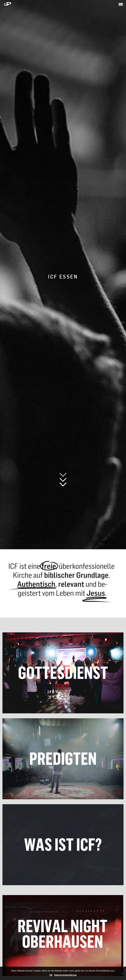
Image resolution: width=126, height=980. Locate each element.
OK (51, 975)
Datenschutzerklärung (65, 975)
